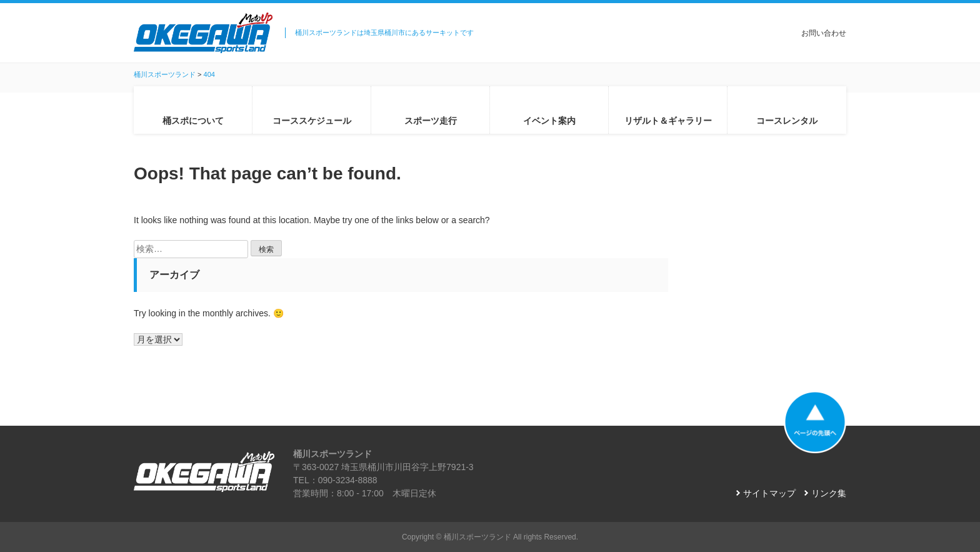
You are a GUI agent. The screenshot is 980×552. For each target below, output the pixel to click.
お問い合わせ (824, 33)
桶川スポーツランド (477, 537)
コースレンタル (787, 121)
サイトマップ (769, 493)
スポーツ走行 (431, 121)
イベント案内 (549, 121)
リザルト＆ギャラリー (668, 121)
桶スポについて (193, 121)
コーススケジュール (312, 121)
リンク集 (829, 493)
